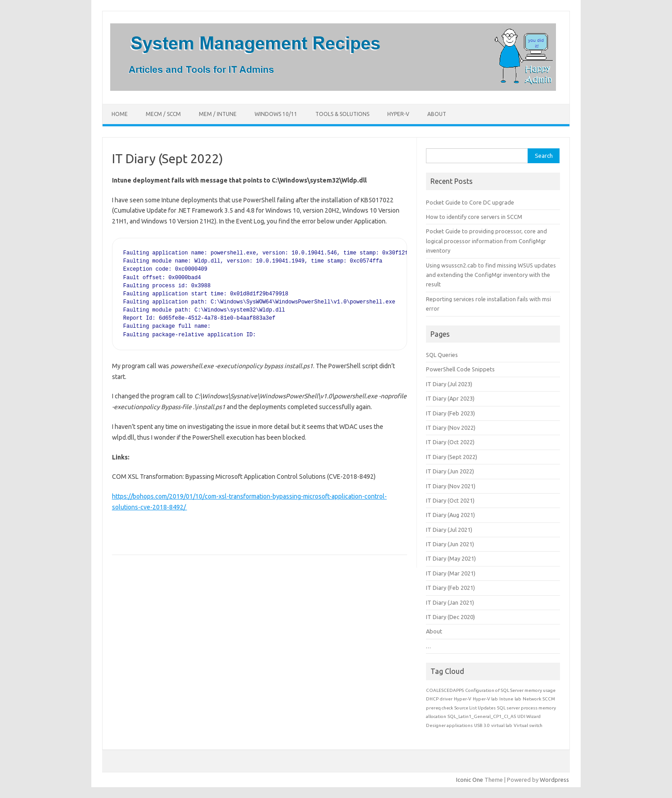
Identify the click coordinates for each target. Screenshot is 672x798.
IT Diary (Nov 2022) (451, 428)
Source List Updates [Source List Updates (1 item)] (475, 708)
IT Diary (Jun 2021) (450, 544)
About (437, 114)
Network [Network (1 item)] (532, 699)
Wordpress (554, 780)
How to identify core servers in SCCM (474, 217)
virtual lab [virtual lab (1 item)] (502, 725)
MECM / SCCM (163, 114)
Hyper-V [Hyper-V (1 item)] (463, 699)
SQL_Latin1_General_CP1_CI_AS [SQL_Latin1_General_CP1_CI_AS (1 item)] (482, 716)
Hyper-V (398, 114)
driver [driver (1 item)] (446, 699)
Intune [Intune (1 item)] (506, 699)
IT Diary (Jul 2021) (449, 530)
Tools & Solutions (342, 114)
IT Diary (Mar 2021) (451, 573)
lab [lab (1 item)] (518, 699)
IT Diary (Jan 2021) (450, 602)
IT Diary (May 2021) (451, 558)
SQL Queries (442, 355)
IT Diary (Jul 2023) (449, 384)
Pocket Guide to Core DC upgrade (470, 202)
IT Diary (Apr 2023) (450, 398)
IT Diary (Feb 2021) (450, 588)
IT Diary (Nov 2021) (451, 486)
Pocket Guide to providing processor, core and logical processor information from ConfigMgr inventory (486, 241)
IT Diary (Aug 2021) (450, 515)
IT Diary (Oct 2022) (450, 442)
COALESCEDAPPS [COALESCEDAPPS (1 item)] (445, 690)
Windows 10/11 (276, 114)
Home (120, 114)
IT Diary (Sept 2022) (452, 457)
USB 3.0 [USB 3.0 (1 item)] (482, 725)
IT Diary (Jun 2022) (450, 471)
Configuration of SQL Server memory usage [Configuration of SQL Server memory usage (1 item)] (510, 690)
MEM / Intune (218, 114)
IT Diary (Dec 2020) (450, 617)
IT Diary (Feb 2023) (450, 413)
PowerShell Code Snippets (460, 369)
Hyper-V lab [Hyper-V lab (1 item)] (485, 699)
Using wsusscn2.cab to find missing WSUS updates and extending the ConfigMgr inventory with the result (491, 275)
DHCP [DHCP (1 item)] (432, 699)
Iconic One (470, 780)
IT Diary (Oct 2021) (450, 500)
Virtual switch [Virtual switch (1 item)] (528, 725)
